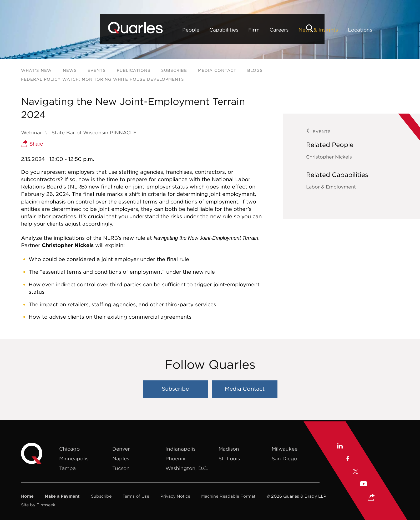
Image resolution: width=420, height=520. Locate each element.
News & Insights (234, 30)
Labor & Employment (331, 187)
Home (27, 496)
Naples (121, 459)
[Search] (390, 28)
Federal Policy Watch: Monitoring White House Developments (103, 80)
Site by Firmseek (38, 505)
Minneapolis (74, 459)
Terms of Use (136, 496)
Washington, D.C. (187, 468)
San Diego (284, 459)
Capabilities (139, 30)
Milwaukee (285, 449)
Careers (195, 30)
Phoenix (175, 459)
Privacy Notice (175, 496)
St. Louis (229, 459)
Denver (121, 449)
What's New (36, 71)
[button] (372, 497)
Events (97, 71)
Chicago (69, 449)
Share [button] (32, 144)
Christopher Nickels (329, 157)
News (70, 71)
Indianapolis (180, 449)
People (106, 30)
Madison (229, 449)
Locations (276, 30)
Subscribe (174, 71)
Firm (169, 30)
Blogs (255, 71)
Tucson (121, 468)
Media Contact (217, 71)
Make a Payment (62, 496)
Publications (134, 71)
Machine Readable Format (228, 496)
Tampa (67, 468)
